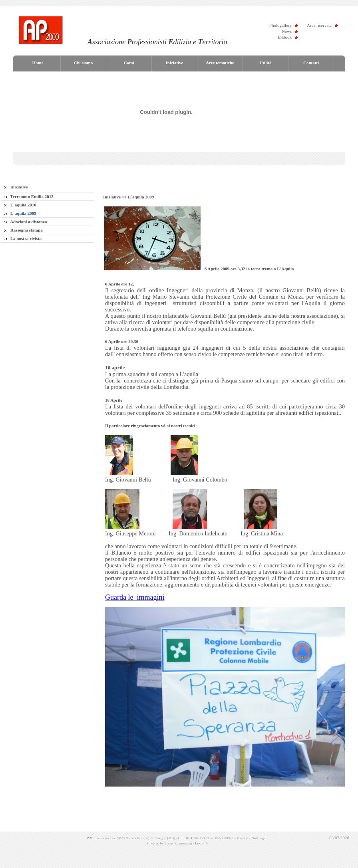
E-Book (285, 37)
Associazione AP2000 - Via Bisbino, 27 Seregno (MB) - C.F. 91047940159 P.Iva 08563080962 (165, 838)
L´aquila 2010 (20, 205)
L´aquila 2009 (20, 213)
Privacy (243, 838)
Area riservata (319, 25)
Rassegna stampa (24, 230)
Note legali (259, 838)
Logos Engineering (178, 843)
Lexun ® (201, 843)
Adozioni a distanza (26, 222)
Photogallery (280, 25)
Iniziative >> (115, 197)
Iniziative (16, 187)
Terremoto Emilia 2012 (29, 196)
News (287, 31)
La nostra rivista (23, 238)
